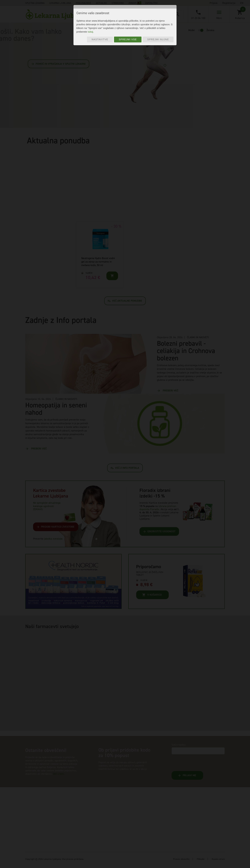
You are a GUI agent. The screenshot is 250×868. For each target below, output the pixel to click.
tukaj (90, 32)
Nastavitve (100, 39)
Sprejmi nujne (158, 39)
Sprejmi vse (128, 39)
